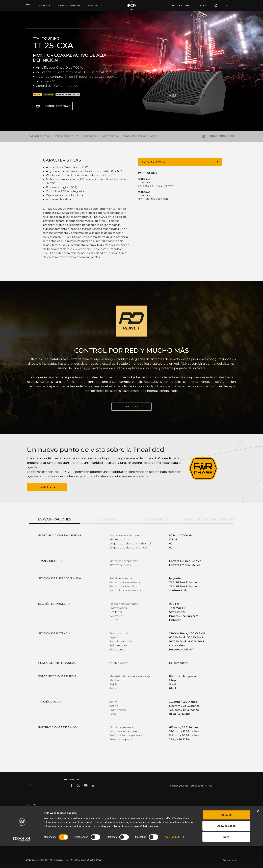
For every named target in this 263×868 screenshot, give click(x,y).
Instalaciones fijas (71, 824)
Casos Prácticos (134, 815)
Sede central (214, 815)
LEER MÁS (131, 407)
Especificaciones (67, 136)
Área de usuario (167, 815)
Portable (66, 815)
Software (101, 819)
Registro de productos (170, 819)
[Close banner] (258, 833)
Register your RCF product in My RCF (190, 785)
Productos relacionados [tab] (209, 519)
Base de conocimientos (171, 824)
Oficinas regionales (217, 819)
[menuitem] (69, 6)
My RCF (202, 6)
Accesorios (110, 136)
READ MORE (47, 487)
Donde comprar (57, 106)
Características (40, 136)
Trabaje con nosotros (218, 824)
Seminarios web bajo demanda (175, 828)
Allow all (227, 837)
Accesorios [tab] (157, 519)
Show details (173, 859)
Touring (66, 819)
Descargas (90, 136)
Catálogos (102, 815)
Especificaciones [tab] (55, 519)
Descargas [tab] (106, 519)
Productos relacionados (140, 136)
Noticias (212, 828)
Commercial (68, 828)
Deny (227, 859)
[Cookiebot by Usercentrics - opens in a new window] (22, 861)
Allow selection (226, 848)
